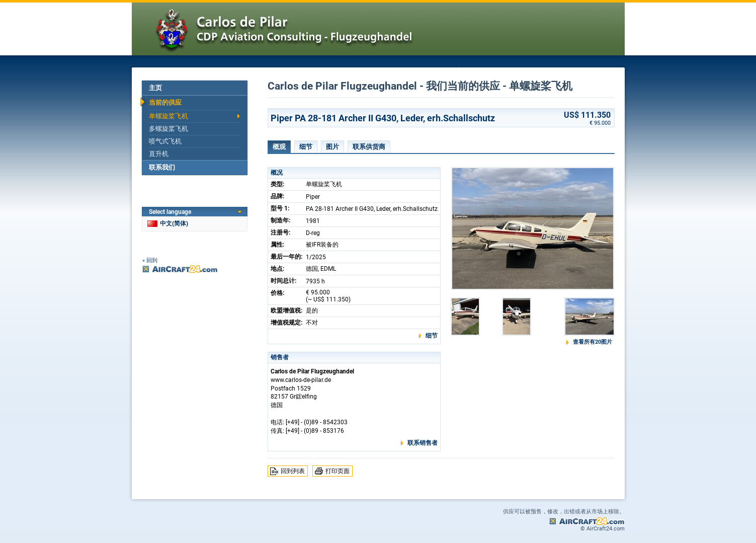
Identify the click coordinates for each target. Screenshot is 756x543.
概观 (279, 147)
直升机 (159, 154)
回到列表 (293, 471)
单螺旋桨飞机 (169, 116)
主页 (155, 88)
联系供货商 (369, 147)
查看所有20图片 (593, 342)
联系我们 (162, 167)
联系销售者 (423, 443)
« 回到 (150, 260)
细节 (306, 147)
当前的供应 (165, 102)
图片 (332, 147)
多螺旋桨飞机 (169, 129)
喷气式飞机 (165, 141)
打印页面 (338, 471)
